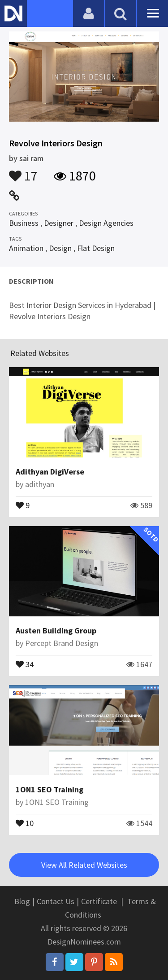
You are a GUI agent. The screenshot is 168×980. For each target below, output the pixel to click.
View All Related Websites (84, 865)
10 (25, 822)
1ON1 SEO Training (50, 789)
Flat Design (96, 248)
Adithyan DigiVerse (50, 472)
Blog (22, 901)
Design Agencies (106, 223)
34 (25, 664)
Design (60, 248)
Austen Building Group (56, 631)
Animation (26, 248)
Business (24, 223)
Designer (59, 223)
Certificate (99, 901)
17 (23, 171)
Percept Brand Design (62, 643)
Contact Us (56, 901)
